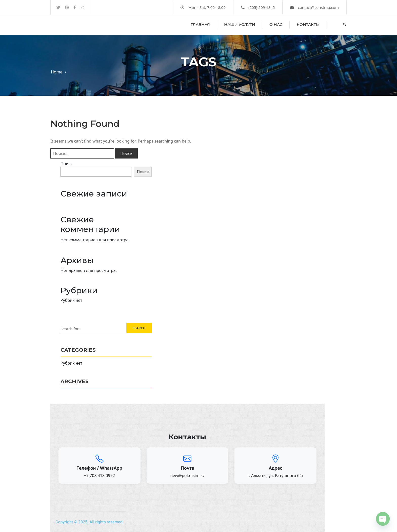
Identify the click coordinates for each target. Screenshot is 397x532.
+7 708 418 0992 (100, 476)
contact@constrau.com (318, 7)
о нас (276, 24)
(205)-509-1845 (262, 7)
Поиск (67, 164)
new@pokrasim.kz (187, 476)
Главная (200, 24)
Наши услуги (240, 24)
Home (57, 72)
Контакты (308, 24)
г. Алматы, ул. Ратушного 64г (275, 476)
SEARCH (139, 328)
